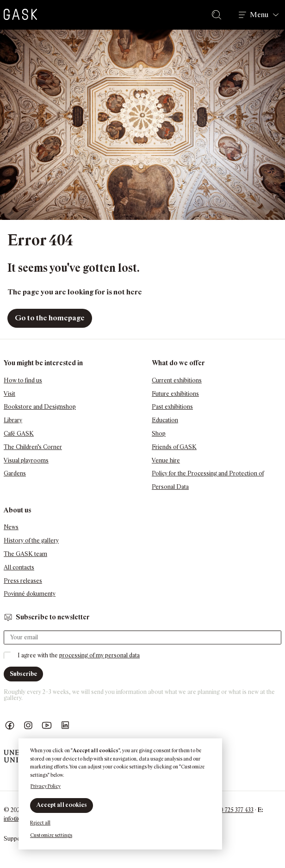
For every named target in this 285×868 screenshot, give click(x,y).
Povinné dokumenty (30, 594)
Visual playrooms (26, 460)
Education (165, 420)
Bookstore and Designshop (40, 407)
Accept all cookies (62, 805)
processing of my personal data (99, 655)
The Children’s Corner (33, 447)
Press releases (23, 581)
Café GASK (19, 434)
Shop (159, 434)
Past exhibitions (172, 407)
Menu (259, 15)
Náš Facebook (10, 726)
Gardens (15, 473)
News (11, 527)
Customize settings (51, 835)
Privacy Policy (46, 786)
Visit (9, 394)
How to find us (23, 380)
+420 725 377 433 (232, 810)
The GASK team (25, 554)
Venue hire (166, 460)
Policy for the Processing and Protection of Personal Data (208, 480)
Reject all (40, 823)
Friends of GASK (174, 447)
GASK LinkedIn (65, 726)
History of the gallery (31, 540)
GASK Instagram (28, 726)
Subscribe (23, 674)
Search (218, 15)
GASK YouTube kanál (47, 726)
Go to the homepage (50, 318)
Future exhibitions (175, 394)
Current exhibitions (177, 380)
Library (13, 420)
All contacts (19, 567)
